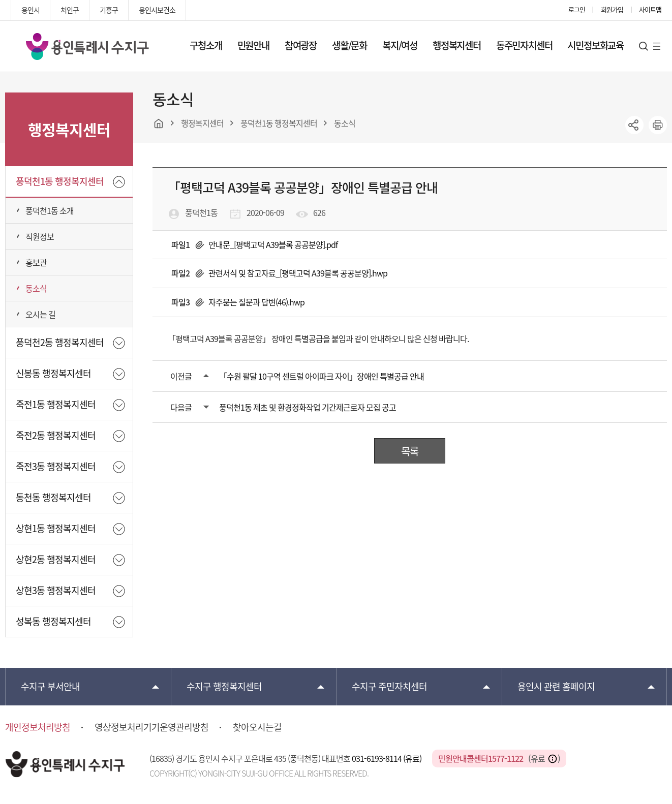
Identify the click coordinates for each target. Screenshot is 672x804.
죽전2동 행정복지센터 (56, 435)
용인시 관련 (556, 686)
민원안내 (253, 45)
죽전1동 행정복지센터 (56, 404)
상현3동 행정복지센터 (56, 590)
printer (658, 125)
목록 (410, 451)
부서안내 (50, 686)
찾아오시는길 (257, 727)
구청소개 (206, 45)
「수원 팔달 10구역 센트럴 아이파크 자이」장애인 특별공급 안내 (322, 376)
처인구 (70, 10)
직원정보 (40, 236)
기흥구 (109, 10)
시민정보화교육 (595, 45)
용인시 (30, 10)
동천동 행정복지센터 (53, 497)
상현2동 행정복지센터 (56, 559)
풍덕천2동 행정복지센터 (60, 342)
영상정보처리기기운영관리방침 (151, 727)
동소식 (36, 288)
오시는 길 (40, 314)
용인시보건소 (157, 10)
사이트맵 (650, 9)
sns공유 (634, 125)
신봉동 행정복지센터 (53, 373)
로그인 (577, 9)
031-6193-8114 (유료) (387, 758)
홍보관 (36, 262)
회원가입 (612, 9)
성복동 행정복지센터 (53, 621)
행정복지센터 (457, 45)
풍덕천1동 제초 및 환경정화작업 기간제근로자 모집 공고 (308, 407)
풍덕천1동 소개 (50, 210)
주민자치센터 (389, 686)
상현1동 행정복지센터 (56, 528)
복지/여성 (400, 45)
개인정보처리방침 (38, 727)
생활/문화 (349, 45)
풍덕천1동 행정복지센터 (60, 181)
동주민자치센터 (524, 45)
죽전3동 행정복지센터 (56, 466)
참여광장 (301, 45)
